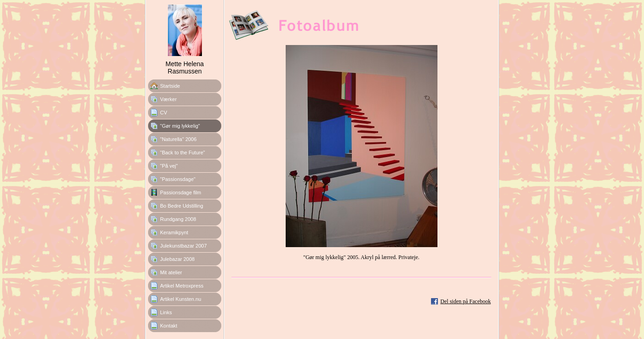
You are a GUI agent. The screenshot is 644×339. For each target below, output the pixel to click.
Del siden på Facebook (466, 301)
